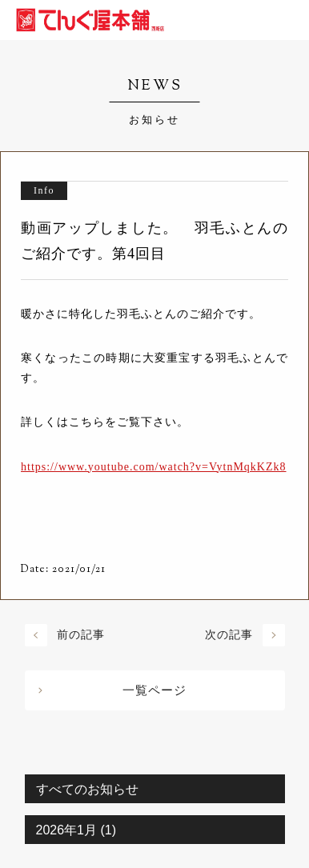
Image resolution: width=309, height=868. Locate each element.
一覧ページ (154, 690)
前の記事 (81, 635)
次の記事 (229, 635)
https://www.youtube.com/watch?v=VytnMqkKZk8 (154, 467)
